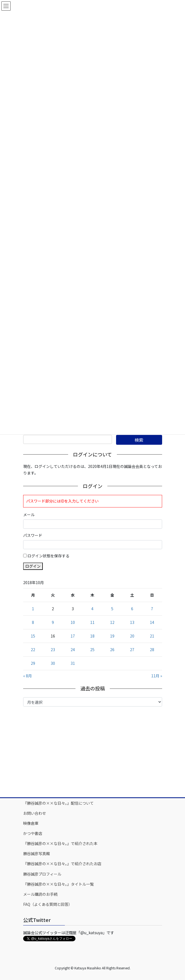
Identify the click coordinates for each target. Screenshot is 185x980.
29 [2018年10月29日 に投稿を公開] (33, 663)
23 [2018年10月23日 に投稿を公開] (53, 650)
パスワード (33, 535)
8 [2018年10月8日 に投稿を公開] (33, 622)
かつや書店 (33, 833)
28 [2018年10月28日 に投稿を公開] (152, 650)
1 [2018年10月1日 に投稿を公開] (33, 609)
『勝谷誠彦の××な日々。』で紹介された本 (60, 843)
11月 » (157, 676)
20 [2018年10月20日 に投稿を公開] (132, 636)
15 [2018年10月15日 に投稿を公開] (33, 636)
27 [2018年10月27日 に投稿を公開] (132, 650)
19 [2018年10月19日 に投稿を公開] (112, 636)
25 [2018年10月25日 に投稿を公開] (92, 650)
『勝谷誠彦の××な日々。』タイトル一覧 (58, 884)
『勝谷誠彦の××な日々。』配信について (58, 803)
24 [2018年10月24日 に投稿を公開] (73, 650)
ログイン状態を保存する (48, 556)
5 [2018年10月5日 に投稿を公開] (112, 609)
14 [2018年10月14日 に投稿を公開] (152, 622)
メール (29, 515)
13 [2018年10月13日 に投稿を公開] (132, 622)
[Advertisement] (93, 751)
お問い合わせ (35, 813)
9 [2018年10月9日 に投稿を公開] (53, 622)
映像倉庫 (31, 823)
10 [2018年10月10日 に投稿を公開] (73, 622)
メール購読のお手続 (40, 894)
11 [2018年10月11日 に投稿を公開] (92, 622)
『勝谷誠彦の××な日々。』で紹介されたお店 (62, 864)
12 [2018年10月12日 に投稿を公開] (112, 622)
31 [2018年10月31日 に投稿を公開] (73, 663)
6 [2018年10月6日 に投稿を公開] (132, 609)
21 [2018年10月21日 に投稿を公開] (152, 636)
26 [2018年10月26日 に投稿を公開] (112, 650)
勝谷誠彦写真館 (37, 853)
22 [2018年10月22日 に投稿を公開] (33, 650)
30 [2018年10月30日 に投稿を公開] (53, 663)
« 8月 (28, 676)
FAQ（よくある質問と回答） (48, 904)
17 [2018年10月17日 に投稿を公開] (73, 636)
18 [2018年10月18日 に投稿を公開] (92, 636)
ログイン (33, 566)
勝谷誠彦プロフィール (42, 874)
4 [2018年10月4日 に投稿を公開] (92, 609)
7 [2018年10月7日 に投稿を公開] (152, 609)
